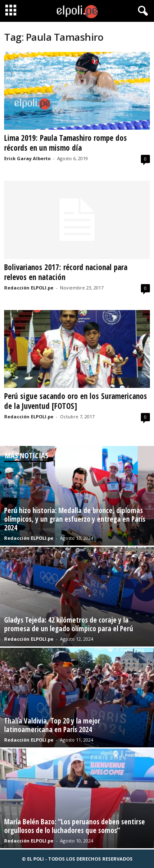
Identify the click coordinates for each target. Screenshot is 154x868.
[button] (141, 11)
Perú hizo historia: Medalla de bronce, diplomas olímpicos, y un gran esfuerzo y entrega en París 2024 (75, 519)
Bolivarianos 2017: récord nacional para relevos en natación (66, 272)
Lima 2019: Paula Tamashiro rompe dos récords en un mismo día (66, 143)
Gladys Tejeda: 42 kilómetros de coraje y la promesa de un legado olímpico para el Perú (69, 624)
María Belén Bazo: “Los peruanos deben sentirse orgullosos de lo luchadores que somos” (75, 826)
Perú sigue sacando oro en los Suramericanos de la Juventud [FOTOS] (76, 401)
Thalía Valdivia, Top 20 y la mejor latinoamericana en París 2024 (52, 725)
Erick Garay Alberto (27, 158)
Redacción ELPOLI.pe (29, 288)
